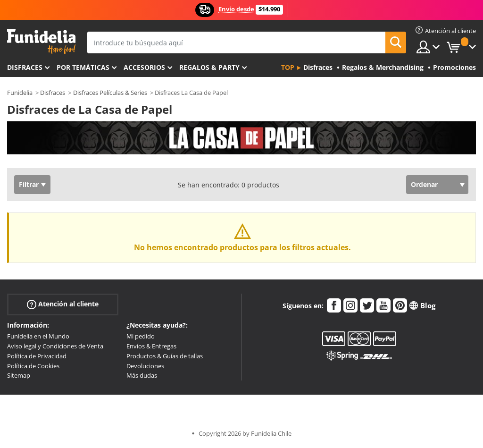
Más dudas (142, 375)
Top (288, 67)
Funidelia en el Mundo (38, 336)
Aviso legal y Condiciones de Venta (55, 346)
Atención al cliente (63, 304)
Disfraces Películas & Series (110, 93)
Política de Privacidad (37, 356)
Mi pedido (141, 336)
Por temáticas (83, 67)
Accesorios (144, 67)
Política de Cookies (33, 366)
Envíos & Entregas (151, 346)
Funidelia (20, 93)
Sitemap (19, 375)
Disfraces (25, 67)
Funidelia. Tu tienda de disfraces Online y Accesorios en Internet (41, 42)
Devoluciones (145, 366)
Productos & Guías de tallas (165, 356)
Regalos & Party (209, 67)
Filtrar (29, 184)
